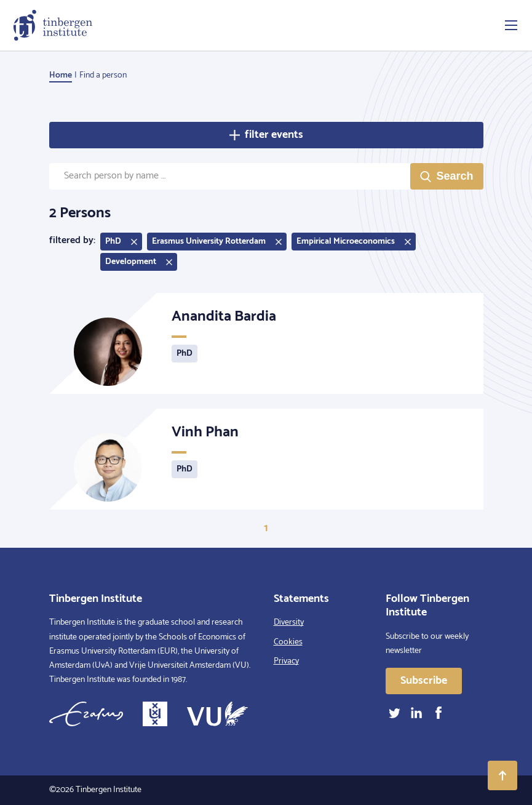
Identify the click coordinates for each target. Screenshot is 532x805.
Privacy (286, 661)
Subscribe (424, 681)
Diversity (289, 623)
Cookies (288, 642)
